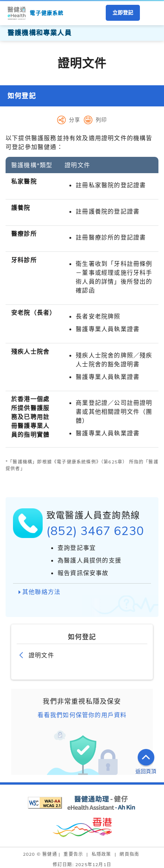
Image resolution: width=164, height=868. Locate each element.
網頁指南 (129, 854)
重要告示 (73, 854)
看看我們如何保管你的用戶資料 (82, 715)
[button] (151, 13)
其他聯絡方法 (41, 592)
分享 (75, 120)
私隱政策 (101, 854)
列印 (101, 120)
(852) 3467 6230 (95, 531)
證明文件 (41, 655)
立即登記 (123, 13)
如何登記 (22, 96)
